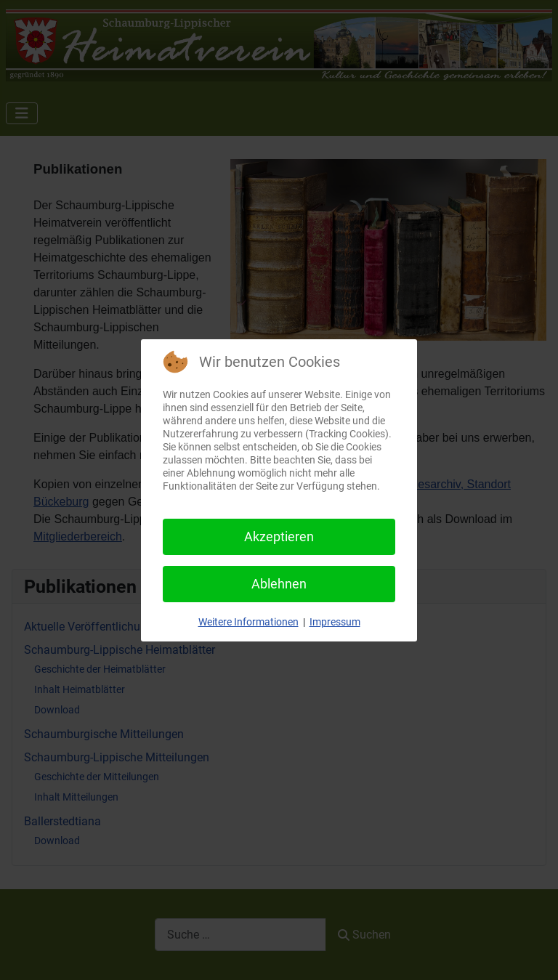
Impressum (335, 622)
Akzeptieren (279, 536)
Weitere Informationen (248, 622)
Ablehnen (279, 584)
